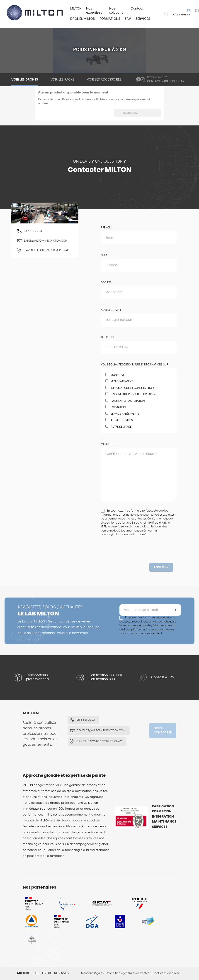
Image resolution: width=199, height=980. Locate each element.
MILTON (76, 9)
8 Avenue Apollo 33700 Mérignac (46, 250)
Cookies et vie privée (166, 973)
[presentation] (139, 554)
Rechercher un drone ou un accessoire (166, 14)
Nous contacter (163, 731)
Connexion (182, 15)
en (197, 11)
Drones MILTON (83, 19)
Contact (137, 9)
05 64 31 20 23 (33, 231)
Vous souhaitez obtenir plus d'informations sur (135, 365)
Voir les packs (62, 80)
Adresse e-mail (111, 310)
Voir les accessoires (104, 80)
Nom (104, 255)
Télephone (108, 337)
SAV (128, 19)
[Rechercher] (138, 113)
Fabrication (163, 806)
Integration (163, 817)
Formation (162, 811)
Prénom (106, 228)
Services (143, 19)
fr (189, 11)
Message (107, 444)
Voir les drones (25, 80)
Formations (110, 19)
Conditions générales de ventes (128, 973)
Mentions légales (92, 973)
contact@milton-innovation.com (101, 730)
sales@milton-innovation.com (46, 241)
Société (106, 282)
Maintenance (164, 822)
